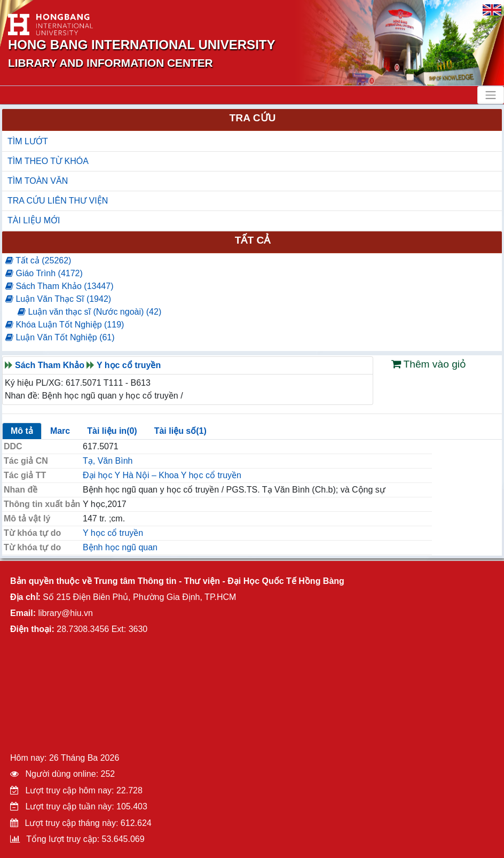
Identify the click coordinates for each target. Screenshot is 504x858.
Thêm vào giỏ (429, 364)
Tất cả (253, 240)
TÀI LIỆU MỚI (34, 220)
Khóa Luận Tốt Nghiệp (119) (65, 325)
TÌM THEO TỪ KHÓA (48, 161)
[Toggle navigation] (491, 95)
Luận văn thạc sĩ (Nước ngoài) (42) (89, 312)
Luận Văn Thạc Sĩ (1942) (58, 299)
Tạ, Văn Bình (108, 461)
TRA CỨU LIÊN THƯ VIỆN (58, 201)
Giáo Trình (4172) (44, 273)
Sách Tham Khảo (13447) (59, 286)
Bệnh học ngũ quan (120, 547)
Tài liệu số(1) (180, 431)
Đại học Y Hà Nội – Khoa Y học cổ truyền (162, 475)
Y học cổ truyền (129, 365)
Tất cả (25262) (38, 260)
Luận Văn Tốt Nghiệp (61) (60, 337)
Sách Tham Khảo (50, 365)
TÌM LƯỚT (28, 141)
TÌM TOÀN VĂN (38, 181)
